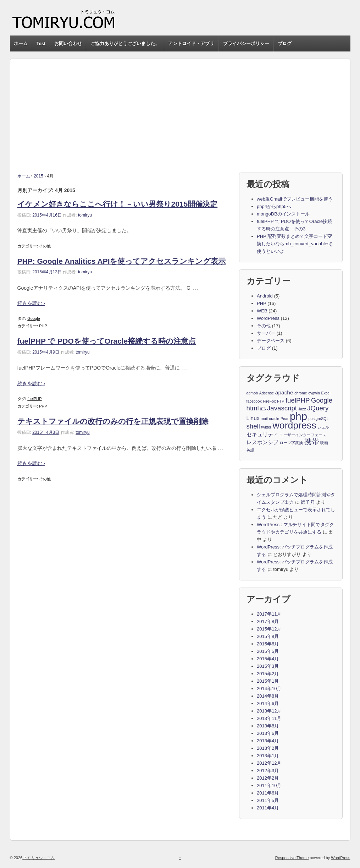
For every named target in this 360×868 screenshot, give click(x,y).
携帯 (312, 442)
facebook (254, 401)
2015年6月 (268, 644)
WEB (262, 311)
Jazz (302, 409)
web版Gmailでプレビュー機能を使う (295, 199)
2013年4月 (268, 741)
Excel (326, 393)
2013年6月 (268, 733)
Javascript (282, 408)
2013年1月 (268, 756)
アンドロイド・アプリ (191, 43)
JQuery (318, 408)
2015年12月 (269, 629)
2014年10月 (269, 689)
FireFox (269, 401)
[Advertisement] (180, 109)
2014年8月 (268, 696)
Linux (253, 418)
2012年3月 (268, 771)
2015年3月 (268, 666)
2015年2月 (268, 674)
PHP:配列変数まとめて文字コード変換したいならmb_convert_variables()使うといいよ (295, 244)
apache (284, 392)
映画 (324, 443)
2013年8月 (268, 726)
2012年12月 (269, 763)
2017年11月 (269, 614)
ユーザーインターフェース (303, 435)
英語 (250, 450)
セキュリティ (262, 434)
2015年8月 (268, 636)
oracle (274, 419)
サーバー (266, 333)
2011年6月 (268, 793)
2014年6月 (268, 703)
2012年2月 (268, 778)
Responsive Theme (292, 858)
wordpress (295, 426)
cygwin (314, 393)
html (253, 408)
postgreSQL (319, 419)
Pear (285, 419)
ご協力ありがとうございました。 (125, 43)
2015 (38, 176)
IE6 (263, 409)
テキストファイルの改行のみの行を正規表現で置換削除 (113, 421)
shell (253, 426)
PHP (43, 326)
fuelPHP (34, 399)
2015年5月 (268, 651)
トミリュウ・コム (38, 858)
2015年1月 (268, 681)
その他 (45, 246)
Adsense (267, 393)
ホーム (21, 43)
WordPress (268, 318)
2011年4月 (268, 808)
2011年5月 (268, 800)
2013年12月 (269, 711)
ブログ (285, 43)
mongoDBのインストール (283, 214)
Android (265, 296)
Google (34, 318)
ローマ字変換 (291, 443)
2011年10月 (269, 785)
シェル (323, 427)
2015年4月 (268, 659)
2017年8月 (268, 621)
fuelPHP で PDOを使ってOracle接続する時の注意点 (107, 341)
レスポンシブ (262, 442)
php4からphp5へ (274, 206)
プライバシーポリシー (246, 43)
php (298, 416)
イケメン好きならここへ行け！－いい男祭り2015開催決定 (118, 204)
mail (264, 419)
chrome (301, 393)
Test (41, 43)
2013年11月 (269, 718)
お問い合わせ (68, 43)
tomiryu (85, 215)
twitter (266, 427)
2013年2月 (268, 748)
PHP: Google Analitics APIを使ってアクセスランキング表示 (122, 261)
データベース (271, 341)
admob (252, 393)
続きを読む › (31, 303)
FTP (281, 401)
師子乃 (308, 502)
